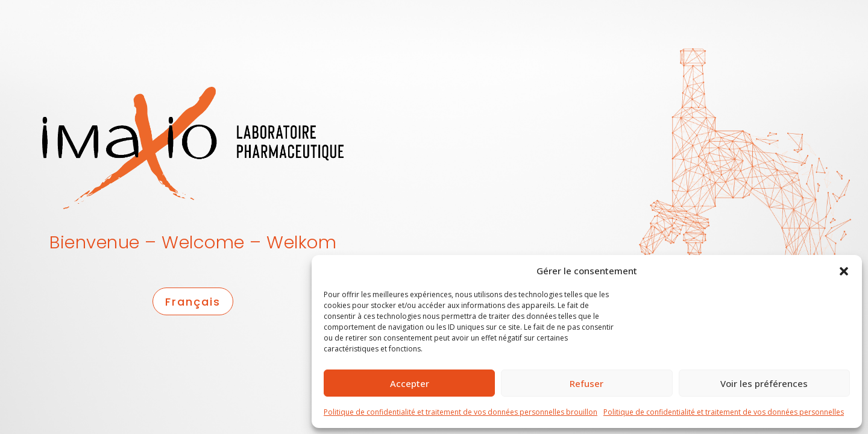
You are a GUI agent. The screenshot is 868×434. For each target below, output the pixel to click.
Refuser (587, 383)
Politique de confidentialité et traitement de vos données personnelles (724, 412)
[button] (844, 271)
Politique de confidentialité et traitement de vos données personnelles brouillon (461, 412)
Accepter (410, 383)
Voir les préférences (764, 383)
